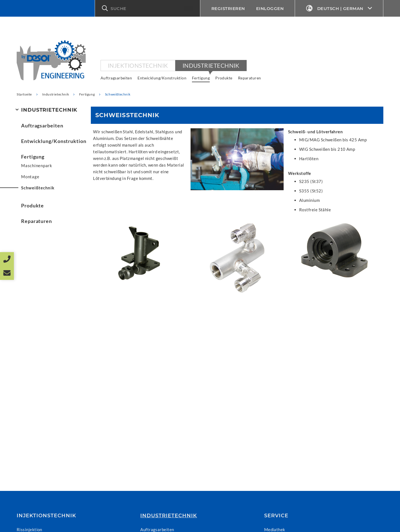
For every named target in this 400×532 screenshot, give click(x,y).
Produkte (224, 78)
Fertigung (201, 78)
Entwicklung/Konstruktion (162, 78)
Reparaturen (250, 78)
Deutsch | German (339, 8)
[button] (147, 8)
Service (276, 516)
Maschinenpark (37, 165)
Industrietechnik (211, 65)
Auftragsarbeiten (116, 78)
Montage (30, 177)
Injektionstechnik (138, 65)
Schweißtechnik (38, 188)
